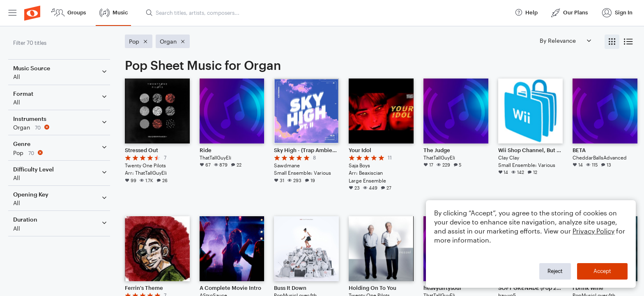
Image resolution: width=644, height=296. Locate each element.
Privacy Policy (593, 231)
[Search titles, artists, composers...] (327, 13)
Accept (602, 271)
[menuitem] (12, 13)
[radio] (612, 42)
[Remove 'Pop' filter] (61, 153)
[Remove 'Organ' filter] (61, 127)
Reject (555, 271)
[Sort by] (565, 40)
